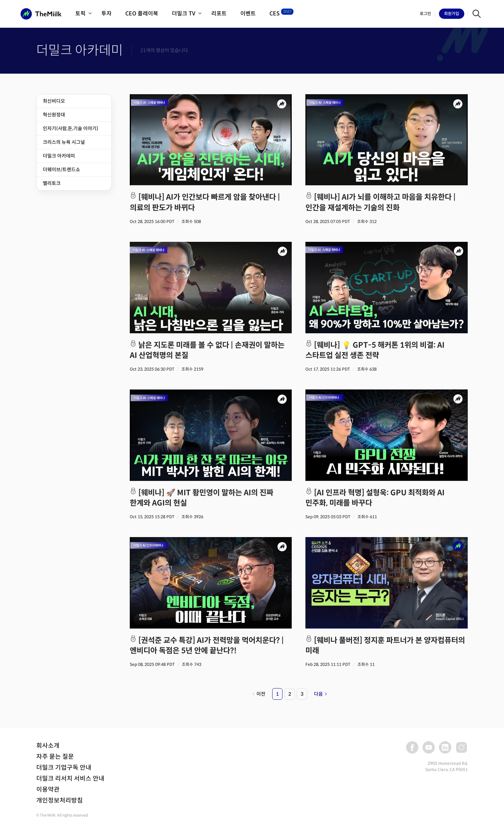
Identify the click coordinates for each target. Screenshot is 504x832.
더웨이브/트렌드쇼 (61, 170)
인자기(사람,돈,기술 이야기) (71, 128)
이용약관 (48, 790)
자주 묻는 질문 (55, 757)
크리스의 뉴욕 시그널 (64, 142)
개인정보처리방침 (60, 800)
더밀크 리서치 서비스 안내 (70, 779)
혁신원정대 (54, 115)
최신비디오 (54, 101)
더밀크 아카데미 (59, 156)
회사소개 (48, 746)
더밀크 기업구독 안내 (64, 768)
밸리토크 (52, 183)
